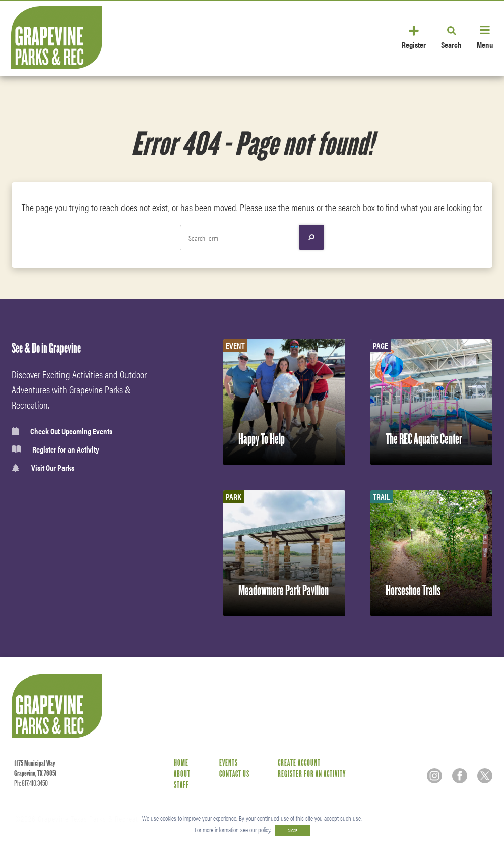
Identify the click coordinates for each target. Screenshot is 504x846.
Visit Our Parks (43, 468)
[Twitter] (485, 776)
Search (451, 44)
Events (229, 763)
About (182, 774)
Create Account (299, 763)
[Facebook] (460, 776)
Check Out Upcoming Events (62, 431)
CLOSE (293, 831)
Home (181, 763)
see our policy (255, 830)
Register (414, 44)
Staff (181, 785)
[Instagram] (434, 776)
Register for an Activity (55, 449)
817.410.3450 (35, 783)
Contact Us (234, 774)
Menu (485, 44)
